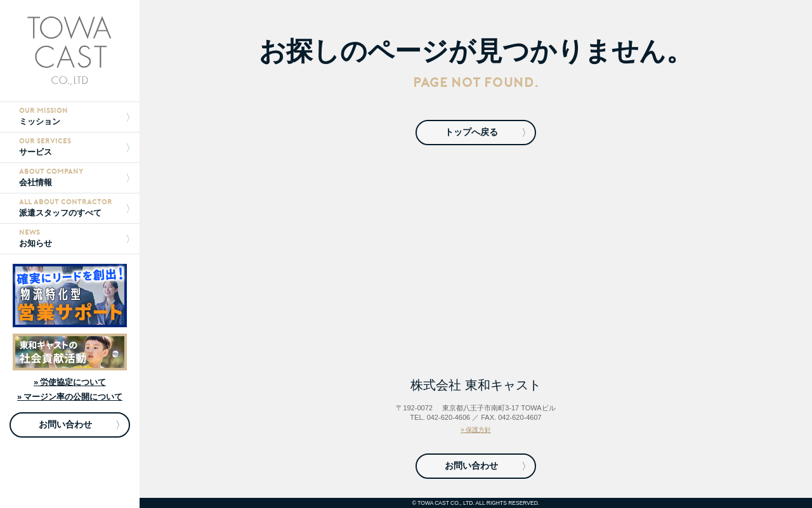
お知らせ (74, 238)
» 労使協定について (70, 382)
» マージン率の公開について (70, 397)
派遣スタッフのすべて (74, 208)
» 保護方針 (476, 430)
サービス (74, 147)
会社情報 (74, 177)
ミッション (74, 116)
